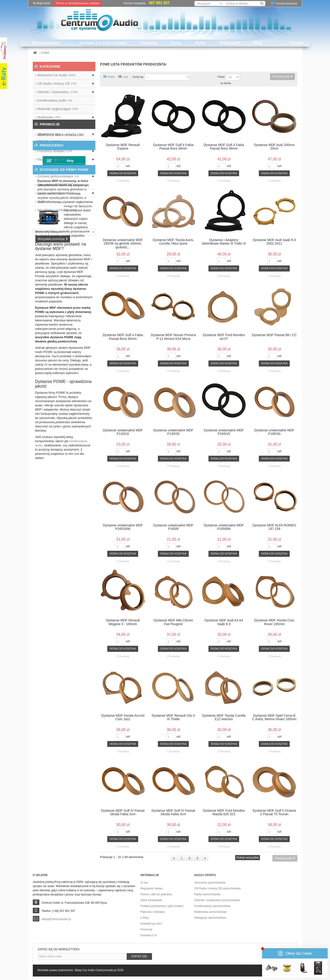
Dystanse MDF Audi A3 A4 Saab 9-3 (224, 622)
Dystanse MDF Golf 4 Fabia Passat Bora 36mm (173, 147)
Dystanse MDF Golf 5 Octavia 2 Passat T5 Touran (274, 812)
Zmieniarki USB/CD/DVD (58, 185)
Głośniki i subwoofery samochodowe (217, 900)
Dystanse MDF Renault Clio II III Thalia (173, 717)
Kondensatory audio (55, 100)
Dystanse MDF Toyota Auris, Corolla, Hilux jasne (173, 242)
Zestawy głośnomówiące (58, 176)
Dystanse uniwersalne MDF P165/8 (173, 527)
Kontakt (297, 43)
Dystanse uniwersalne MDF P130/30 (173, 432)
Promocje (149, 43)
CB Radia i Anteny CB (57, 84)
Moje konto (42, 3)
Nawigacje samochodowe (210, 918)
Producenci (230, 43)
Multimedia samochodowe (211, 912)
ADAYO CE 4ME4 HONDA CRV (75, 236)
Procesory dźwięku (55, 151)
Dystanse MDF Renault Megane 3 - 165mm (123, 622)
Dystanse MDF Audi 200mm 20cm (274, 147)
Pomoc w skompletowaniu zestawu (78, 3)
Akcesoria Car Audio (57, 75)
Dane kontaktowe (151, 900)
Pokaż (221, 77)
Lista (123, 77)
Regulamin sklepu (152, 888)
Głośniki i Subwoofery (57, 92)
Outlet (200, 43)
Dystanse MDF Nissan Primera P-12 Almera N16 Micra (173, 337)
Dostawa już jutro (151, 924)
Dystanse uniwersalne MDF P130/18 (123, 432)
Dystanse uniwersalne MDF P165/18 (224, 432)
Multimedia (49, 117)
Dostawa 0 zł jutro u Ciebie (103, 43)
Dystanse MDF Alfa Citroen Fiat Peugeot (173, 622)
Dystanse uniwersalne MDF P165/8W (224, 527)
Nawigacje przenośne (55, 126)
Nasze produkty (46, 43)
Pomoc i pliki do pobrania (156, 894)
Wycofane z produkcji (57, 210)
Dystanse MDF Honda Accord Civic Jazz (123, 717)
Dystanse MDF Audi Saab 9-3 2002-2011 (274, 242)
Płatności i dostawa (153, 912)
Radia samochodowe (208, 894)
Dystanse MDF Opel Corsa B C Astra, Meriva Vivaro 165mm (274, 717)
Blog (258, 43)
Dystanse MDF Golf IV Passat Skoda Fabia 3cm (123, 812)
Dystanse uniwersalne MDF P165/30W (123, 527)
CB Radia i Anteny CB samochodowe (218, 888)
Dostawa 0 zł (149, 935)
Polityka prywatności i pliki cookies (162, 906)
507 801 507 (159, 3)
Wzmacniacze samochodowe (62, 168)
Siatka (109, 77)
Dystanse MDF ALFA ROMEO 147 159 (274, 527)
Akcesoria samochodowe (210, 883)
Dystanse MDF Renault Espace (123, 147)
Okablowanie (51, 143)
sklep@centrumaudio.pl (56, 919)
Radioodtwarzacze (55, 159)
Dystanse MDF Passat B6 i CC (274, 335)
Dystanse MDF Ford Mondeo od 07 (224, 337)
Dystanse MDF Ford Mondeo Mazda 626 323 (224, 812)
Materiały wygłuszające (58, 109)
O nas (176, 43)
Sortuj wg (138, 77)
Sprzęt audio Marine (56, 193)
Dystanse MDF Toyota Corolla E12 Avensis (224, 717)
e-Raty (145, 918)
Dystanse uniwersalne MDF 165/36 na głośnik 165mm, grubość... (123, 244)
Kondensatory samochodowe (213, 906)
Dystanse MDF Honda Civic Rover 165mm (274, 622)
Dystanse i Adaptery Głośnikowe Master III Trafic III (224, 242)
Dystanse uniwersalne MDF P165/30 (274, 432)
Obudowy (48, 134)
